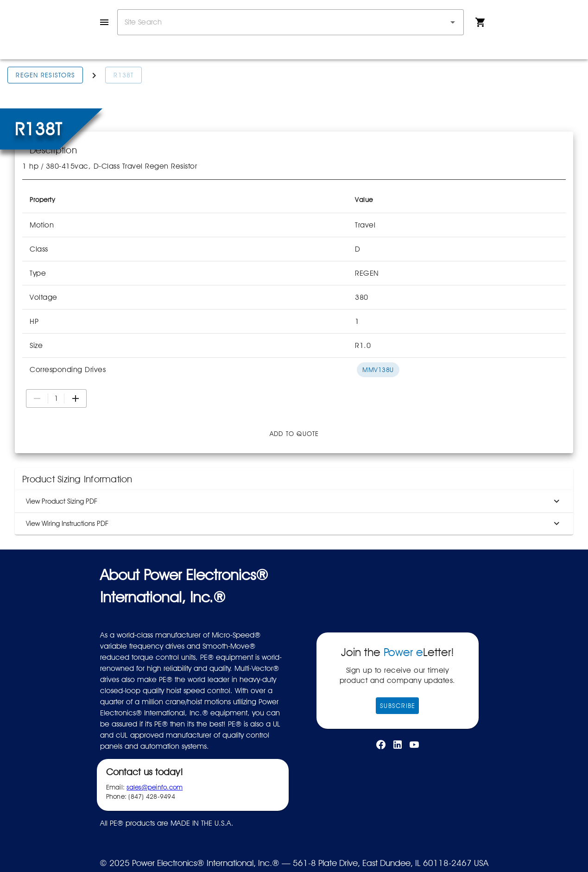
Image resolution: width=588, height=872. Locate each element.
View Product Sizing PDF (294, 501)
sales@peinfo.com (155, 787)
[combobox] (291, 22)
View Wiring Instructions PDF (294, 524)
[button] (453, 22)
